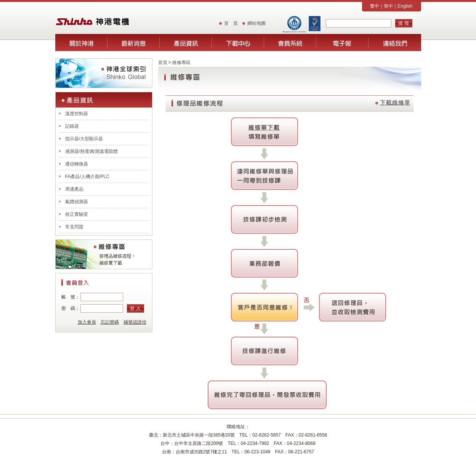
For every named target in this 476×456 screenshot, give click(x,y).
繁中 (375, 6)
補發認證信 (135, 322)
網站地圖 (256, 23)
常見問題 (74, 227)
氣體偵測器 (77, 202)
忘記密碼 (110, 322)
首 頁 (231, 23)
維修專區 (181, 63)
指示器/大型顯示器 (84, 139)
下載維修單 (395, 102)
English (405, 6)
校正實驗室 (77, 214)
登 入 (135, 308)
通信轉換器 (77, 164)
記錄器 (72, 126)
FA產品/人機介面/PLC (87, 177)
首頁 (163, 63)
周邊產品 (74, 189)
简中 (388, 6)
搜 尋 (403, 23)
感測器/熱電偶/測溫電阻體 (92, 151)
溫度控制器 (77, 114)
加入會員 (87, 322)
